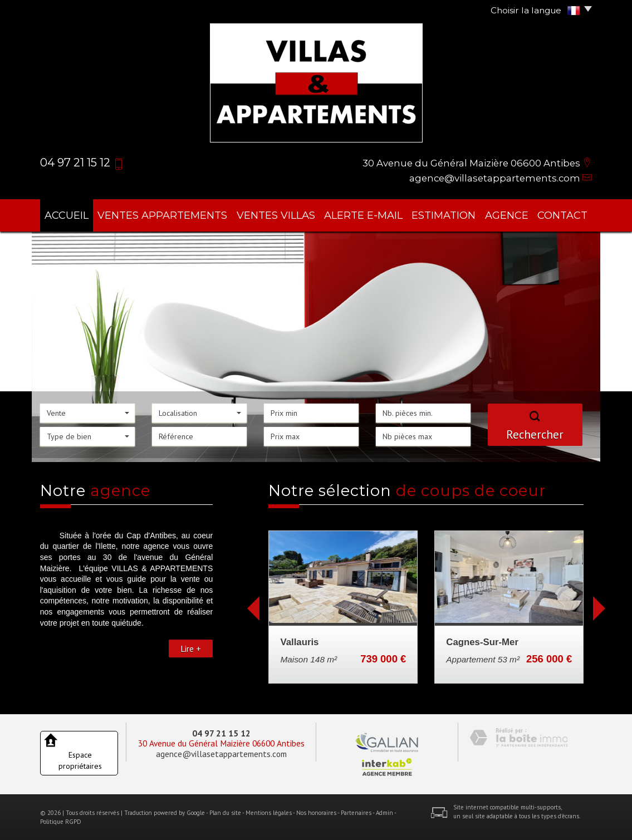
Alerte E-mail (363, 215)
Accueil (67, 215)
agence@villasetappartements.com (495, 178)
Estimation (444, 215)
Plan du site (225, 813)
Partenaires (356, 813)
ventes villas (276, 215)
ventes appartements (162, 215)
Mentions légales (269, 813)
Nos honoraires (316, 813)
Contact (562, 215)
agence (507, 215)
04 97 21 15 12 (221, 733)
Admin (384, 813)
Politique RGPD (61, 822)
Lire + (191, 649)
